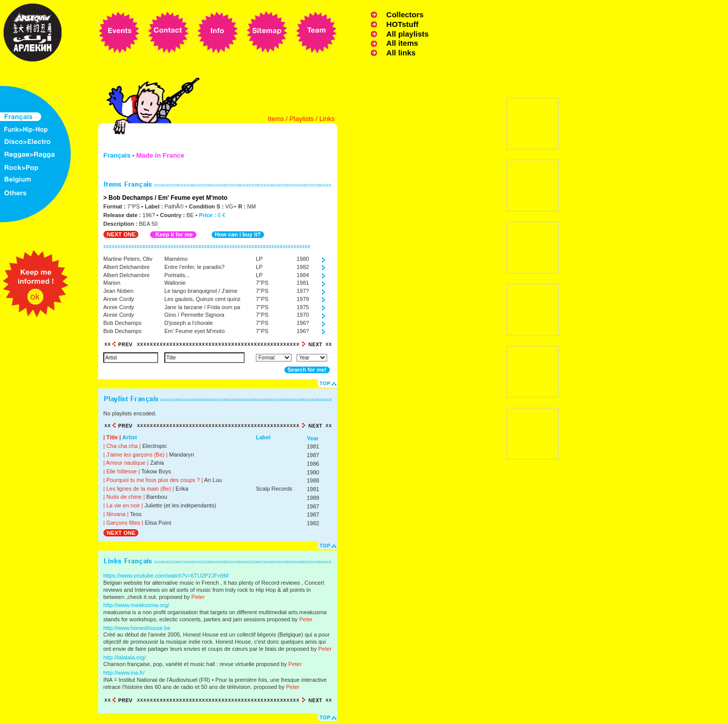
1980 (303, 259)
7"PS (262, 283)
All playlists (407, 34)
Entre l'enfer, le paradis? (194, 267)
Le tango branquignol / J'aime (201, 291)
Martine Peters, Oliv (128, 259)
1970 (303, 315)
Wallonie (175, 283)
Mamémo (176, 259)
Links (327, 119)
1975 (303, 307)
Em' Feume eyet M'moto (195, 331)
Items (276, 119)
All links (401, 53)
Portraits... (177, 275)
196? (303, 323)
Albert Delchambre (126, 267)
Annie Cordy (119, 299)
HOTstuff (402, 24)
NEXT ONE (121, 234)
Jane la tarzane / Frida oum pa (202, 307)
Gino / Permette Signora (194, 315)
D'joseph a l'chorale (188, 323)
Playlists (302, 119)
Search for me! (307, 370)
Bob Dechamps (122, 323)
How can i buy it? (238, 234)
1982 (303, 267)
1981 (303, 283)
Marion (112, 283)
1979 (303, 299)
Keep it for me (174, 234)
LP (259, 259)
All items (402, 43)
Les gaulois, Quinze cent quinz (202, 299)
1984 (303, 275)
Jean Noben (118, 291)
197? (303, 291)
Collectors (405, 14)
